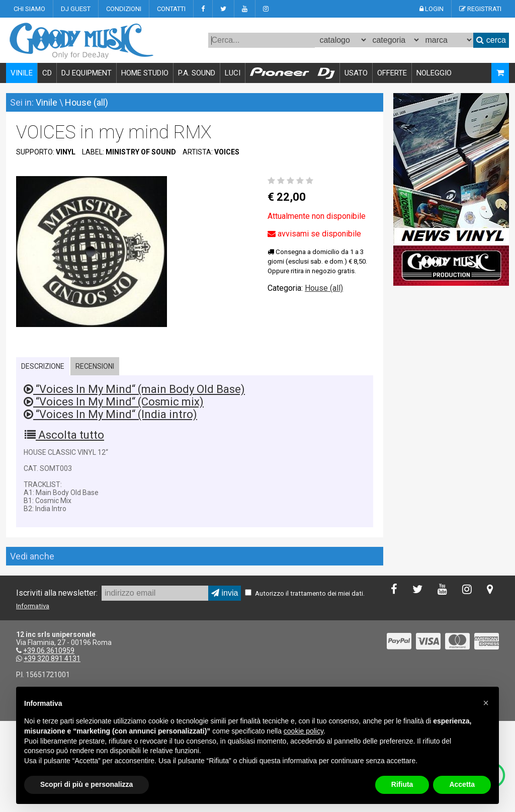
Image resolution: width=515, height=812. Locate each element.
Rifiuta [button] (402, 784)
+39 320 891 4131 (52, 659)
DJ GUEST (76, 9)
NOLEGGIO (434, 73)
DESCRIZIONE (43, 366)
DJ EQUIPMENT (87, 73)
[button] (486, 703)
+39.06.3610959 (49, 651)
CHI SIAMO (29, 9)
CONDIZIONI (124, 9)
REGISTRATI (480, 9)
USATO (356, 73)
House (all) (87, 102)
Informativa (33, 606)
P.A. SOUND (197, 73)
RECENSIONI (95, 366)
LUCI (233, 73)
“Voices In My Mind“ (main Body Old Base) (134, 389)
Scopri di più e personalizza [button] (87, 784)
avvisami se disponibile (314, 234)
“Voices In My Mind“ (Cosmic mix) (114, 402)
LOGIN (432, 9)
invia (225, 593)
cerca (491, 40)
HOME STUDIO (145, 73)
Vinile (47, 102)
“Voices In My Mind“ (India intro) (110, 414)
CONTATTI (171, 9)
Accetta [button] (462, 784)
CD (47, 73)
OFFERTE (392, 73)
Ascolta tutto (64, 435)
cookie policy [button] (304, 731)
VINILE (22, 73)
